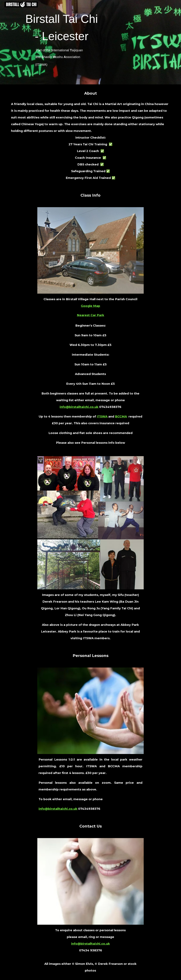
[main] (63, 42)
